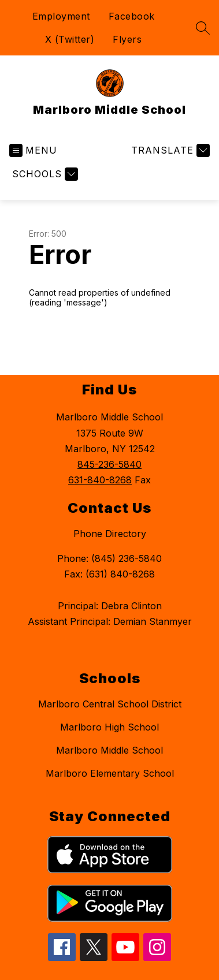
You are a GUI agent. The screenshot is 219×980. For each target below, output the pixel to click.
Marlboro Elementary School (110, 773)
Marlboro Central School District (110, 704)
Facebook (132, 16)
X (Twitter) (70, 39)
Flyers (127, 39)
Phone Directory (110, 534)
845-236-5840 (110, 464)
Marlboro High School (110, 727)
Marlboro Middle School (110, 750)
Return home (62, 341)
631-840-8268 (100, 480)
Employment (61, 16)
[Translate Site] (169, 150)
